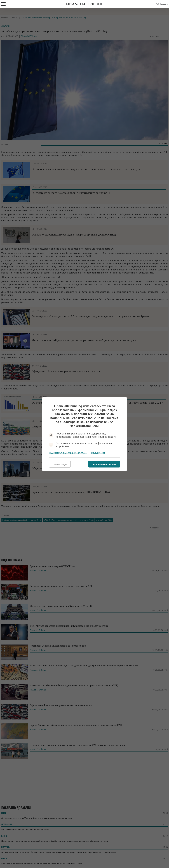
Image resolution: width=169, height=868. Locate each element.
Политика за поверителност (68, 453)
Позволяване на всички (104, 464)
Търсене (162, 4)
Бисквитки (98, 453)
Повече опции (60, 464)
